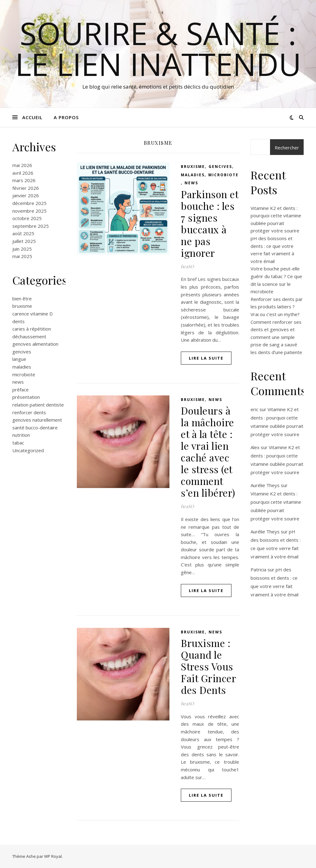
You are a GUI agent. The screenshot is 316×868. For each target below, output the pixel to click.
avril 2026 (23, 173)
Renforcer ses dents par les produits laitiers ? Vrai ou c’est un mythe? (277, 307)
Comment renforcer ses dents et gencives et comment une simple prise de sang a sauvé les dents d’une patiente (276, 337)
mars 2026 (24, 180)
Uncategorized (28, 450)
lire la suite (206, 358)
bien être (22, 298)
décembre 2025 (29, 203)
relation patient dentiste (38, 405)
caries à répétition (32, 329)
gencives (22, 352)
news (18, 382)
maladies (22, 367)
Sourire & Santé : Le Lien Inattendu (158, 48)
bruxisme (22, 306)
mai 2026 (22, 165)
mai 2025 (22, 256)
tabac (18, 443)
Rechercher (287, 148)
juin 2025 (22, 249)
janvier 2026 (26, 195)
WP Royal (53, 856)
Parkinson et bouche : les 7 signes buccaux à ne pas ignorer (210, 223)
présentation (26, 397)
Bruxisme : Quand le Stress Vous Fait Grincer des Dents (208, 666)
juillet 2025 (24, 241)
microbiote (24, 374)
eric (254, 409)
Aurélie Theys (265, 485)
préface (21, 390)
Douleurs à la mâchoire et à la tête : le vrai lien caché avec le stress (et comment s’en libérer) (208, 451)
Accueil (32, 117)
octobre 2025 (27, 218)
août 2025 (23, 233)
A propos (66, 117)
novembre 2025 (29, 211)
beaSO (187, 266)
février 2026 (26, 188)
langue (19, 359)
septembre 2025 (31, 226)
